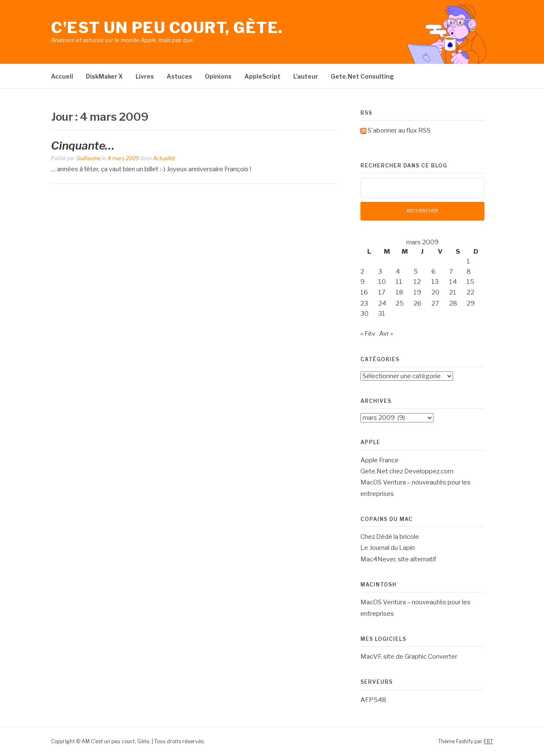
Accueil (62, 76)
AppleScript (262, 76)
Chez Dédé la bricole (390, 537)
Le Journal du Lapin (388, 548)
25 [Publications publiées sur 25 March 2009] (400, 303)
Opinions (218, 76)
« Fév (368, 334)
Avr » (386, 334)
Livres (145, 76)
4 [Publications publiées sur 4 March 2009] (398, 272)
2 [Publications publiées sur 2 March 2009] (362, 272)
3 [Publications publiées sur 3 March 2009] (380, 272)
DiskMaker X (104, 76)
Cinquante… (83, 146)
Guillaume (89, 158)
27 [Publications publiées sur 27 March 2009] (435, 303)
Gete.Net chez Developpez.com (407, 471)
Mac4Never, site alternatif (398, 559)
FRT (488, 741)
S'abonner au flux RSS (399, 130)
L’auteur (306, 76)
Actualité (164, 158)
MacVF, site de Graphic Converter (409, 657)
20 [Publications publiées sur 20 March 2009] (435, 292)
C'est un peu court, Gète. (167, 28)
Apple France (380, 460)
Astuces (179, 76)
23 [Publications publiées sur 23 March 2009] (364, 303)
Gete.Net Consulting (362, 76)
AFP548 (373, 700)
